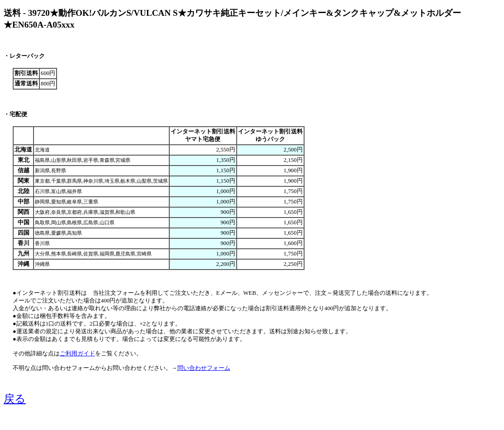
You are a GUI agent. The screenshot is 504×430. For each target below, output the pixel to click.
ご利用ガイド (77, 354)
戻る (15, 399)
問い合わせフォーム (204, 368)
